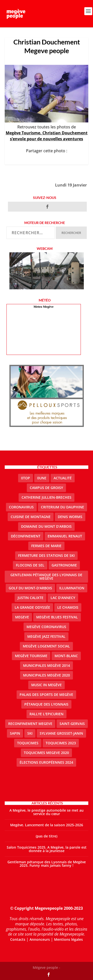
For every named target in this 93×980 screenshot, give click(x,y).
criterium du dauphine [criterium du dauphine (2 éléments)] (62, 507)
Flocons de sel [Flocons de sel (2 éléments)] (30, 565)
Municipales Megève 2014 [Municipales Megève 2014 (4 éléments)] (46, 665)
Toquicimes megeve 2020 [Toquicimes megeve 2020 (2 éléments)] (46, 753)
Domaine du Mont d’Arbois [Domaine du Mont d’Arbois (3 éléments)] (46, 526)
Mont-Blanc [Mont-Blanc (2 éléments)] (66, 656)
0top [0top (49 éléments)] (26, 478)
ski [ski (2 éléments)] (30, 733)
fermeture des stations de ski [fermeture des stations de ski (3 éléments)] (46, 555)
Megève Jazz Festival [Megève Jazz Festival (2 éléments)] (46, 636)
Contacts (18, 939)
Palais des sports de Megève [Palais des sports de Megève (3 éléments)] (46, 695)
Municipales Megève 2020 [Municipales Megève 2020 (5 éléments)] (46, 675)
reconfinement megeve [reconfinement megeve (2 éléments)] (30, 724)
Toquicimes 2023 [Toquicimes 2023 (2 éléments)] (61, 743)
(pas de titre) (46, 836)
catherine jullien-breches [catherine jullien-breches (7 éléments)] (46, 497)
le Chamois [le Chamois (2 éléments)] (68, 607)
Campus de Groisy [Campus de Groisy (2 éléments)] (46, 488)
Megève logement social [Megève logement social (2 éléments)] (46, 646)
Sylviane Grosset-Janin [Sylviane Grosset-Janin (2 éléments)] (61, 733)
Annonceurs (40, 939)
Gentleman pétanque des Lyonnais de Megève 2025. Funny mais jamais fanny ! (47, 864)
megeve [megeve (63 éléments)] (22, 617)
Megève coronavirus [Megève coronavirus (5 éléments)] (46, 627)
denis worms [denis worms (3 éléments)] (70, 517)
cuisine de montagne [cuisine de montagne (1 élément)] (31, 517)
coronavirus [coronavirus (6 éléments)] (21, 507)
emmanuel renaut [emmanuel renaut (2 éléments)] (65, 536)
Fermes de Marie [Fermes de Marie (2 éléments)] (46, 546)
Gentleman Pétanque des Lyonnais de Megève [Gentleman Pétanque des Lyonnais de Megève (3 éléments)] (46, 577)
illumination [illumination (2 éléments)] (72, 588)
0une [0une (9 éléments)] (42, 478)
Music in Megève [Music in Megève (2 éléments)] (46, 685)
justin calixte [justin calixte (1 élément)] (31, 598)
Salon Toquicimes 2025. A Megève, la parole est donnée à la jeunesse (47, 849)
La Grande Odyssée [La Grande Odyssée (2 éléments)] (32, 607)
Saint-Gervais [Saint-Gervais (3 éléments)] (72, 724)
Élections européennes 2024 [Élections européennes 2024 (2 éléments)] (46, 762)
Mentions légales (68, 939)
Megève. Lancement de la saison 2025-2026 (47, 825)
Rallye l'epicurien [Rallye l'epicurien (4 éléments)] (46, 714)
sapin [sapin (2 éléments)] (15, 733)
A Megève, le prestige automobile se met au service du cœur (46, 812)
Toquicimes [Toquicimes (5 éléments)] (28, 743)
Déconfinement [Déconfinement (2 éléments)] (26, 536)
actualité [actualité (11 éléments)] (63, 478)
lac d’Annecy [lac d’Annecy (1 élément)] (63, 598)
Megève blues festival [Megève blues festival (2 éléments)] (57, 617)
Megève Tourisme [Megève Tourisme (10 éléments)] (31, 656)
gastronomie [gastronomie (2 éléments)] (64, 565)
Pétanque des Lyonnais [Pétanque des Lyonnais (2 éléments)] (46, 704)
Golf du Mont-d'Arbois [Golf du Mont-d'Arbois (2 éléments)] (30, 588)
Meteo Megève (43, 307)
